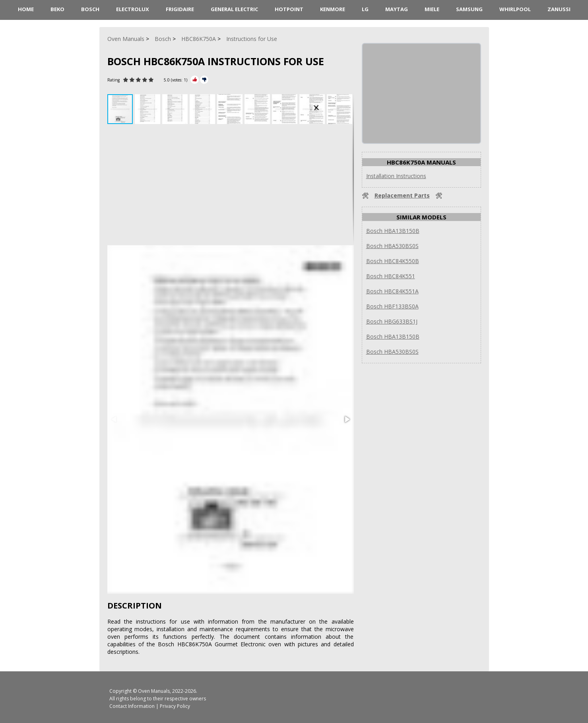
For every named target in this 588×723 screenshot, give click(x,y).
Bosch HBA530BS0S (392, 246)
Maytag (397, 9)
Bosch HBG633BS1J (392, 321)
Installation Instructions (396, 176)
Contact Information (132, 706)
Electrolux (133, 9)
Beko (57, 9)
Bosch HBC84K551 (391, 276)
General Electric (234, 9)
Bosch (90, 9)
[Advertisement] (231, 186)
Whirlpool (515, 9)
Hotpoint (289, 9)
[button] (148, 109)
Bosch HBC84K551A (392, 291)
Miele (432, 9)
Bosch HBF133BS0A (392, 306)
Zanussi (559, 9)
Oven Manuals (154, 691)
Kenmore (333, 9)
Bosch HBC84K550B (393, 261)
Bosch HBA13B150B (393, 231)
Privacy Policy (175, 706)
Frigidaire (180, 9)
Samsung (469, 9)
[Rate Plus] (195, 80)
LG (365, 9)
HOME (26, 9)
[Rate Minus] (204, 80)
